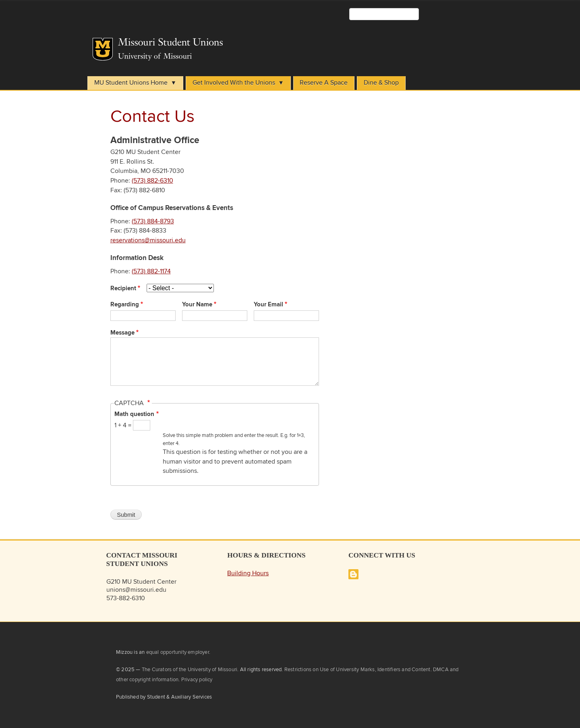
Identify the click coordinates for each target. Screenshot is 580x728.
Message (122, 333)
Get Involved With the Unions (234, 83)
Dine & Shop (381, 83)
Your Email (268, 305)
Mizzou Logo (103, 49)
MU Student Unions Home (131, 83)
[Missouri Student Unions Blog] (353, 577)
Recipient (123, 289)
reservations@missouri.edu (148, 240)
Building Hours (248, 573)
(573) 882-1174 (151, 271)
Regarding (125, 305)
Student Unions (226, 44)
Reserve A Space (324, 83)
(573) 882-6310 (152, 181)
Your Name (197, 305)
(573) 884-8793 (153, 222)
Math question (134, 414)
